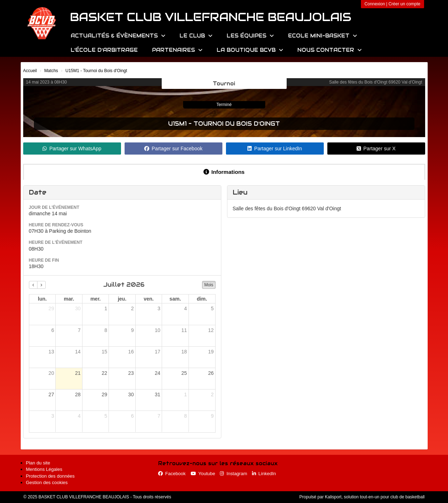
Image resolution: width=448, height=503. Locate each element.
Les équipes (250, 36)
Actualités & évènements (118, 36)
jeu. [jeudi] (122, 299)
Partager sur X (376, 149)
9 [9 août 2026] (212, 416)
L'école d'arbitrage (104, 50)
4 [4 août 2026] (79, 416)
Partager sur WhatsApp (72, 149)
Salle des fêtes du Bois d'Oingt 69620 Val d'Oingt (376, 82)
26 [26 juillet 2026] (211, 373)
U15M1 (177, 124)
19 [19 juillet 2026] (211, 352)
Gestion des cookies (47, 482)
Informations (224, 172)
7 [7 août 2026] (159, 416)
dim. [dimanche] (202, 299)
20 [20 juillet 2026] (51, 373)
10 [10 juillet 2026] (158, 330)
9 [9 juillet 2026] (132, 330)
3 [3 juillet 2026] (159, 308)
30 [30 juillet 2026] (131, 394)
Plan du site (38, 463)
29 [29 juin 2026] (51, 308)
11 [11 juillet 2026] (184, 330)
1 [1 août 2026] (186, 394)
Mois (209, 285)
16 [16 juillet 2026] (131, 352)
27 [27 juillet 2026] (51, 394)
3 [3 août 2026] (53, 416)
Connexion (375, 4)
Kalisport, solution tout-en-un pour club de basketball (375, 497)
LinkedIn (264, 474)
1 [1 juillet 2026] (106, 308)
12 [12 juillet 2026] (211, 330)
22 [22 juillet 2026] (105, 373)
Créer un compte (404, 4)
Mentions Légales (44, 469)
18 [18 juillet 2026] (184, 352)
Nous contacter (329, 50)
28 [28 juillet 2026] (78, 394)
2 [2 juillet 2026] (132, 308)
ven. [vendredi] (149, 299)
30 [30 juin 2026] (78, 308)
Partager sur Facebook (173, 149)
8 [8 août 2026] (186, 416)
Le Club (196, 36)
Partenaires (177, 50)
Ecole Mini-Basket (323, 36)
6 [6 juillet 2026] (53, 330)
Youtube (203, 474)
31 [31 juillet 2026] (158, 394)
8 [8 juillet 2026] (106, 330)
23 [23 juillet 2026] (131, 373)
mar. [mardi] (69, 299)
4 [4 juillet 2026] (186, 308)
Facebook (172, 474)
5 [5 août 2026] (106, 416)
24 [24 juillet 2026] (158, 373)
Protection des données (51, 476)
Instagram (233, 474)
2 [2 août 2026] (212, 394)
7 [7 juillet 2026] (79, 330)
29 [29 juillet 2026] (105, 394)
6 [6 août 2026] (132, 416)
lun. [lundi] (42, 299)
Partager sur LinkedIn (275, 149)
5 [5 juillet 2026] (212, 308)
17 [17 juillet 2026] (158, 352)
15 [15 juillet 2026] (105, 352)
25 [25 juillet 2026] (184, 373)
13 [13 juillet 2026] (51, 352)
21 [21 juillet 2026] (78, 373)
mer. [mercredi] (95, 299)
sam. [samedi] (175, 299)
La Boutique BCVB (250, 50)
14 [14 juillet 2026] (78, 352)
